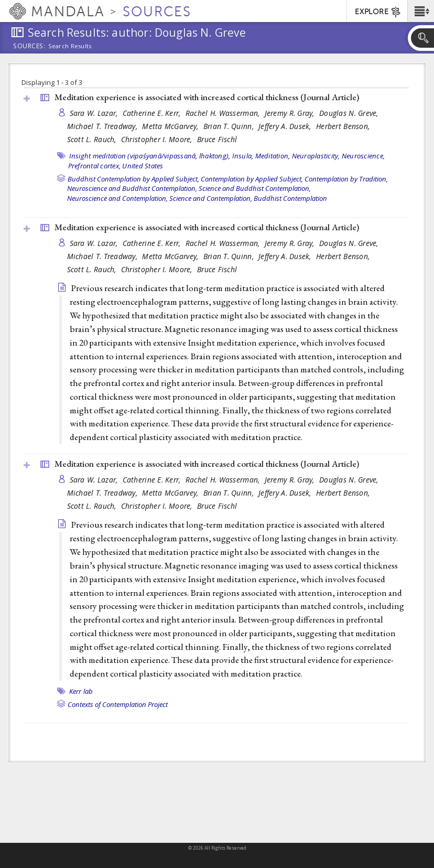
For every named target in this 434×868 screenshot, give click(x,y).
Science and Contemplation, (211, 198)
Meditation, (273, 156)
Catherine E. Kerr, (153, 113)
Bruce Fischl (217, 139)
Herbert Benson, (344, 126)
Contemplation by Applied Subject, (252, 179)
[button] (421, 11)
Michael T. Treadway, (104, 126)
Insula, (243, 156)
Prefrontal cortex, (95, 166)
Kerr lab (81, 691)
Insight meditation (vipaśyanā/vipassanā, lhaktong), (150, 156)
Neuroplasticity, (316, 156)
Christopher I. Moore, (158, 139)
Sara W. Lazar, (95, 113)
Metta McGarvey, (171, 126)
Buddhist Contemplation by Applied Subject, (133, 179)
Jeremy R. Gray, (291, 113)
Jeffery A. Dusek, (286, 126)
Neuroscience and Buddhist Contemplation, (132, 188)
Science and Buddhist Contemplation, (255, 188)
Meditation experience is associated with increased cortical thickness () (207, 97)
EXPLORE (378, 12)
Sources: (29, 47)
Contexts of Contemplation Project (118, 704)
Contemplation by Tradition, (346, 179)
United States (143, 166)
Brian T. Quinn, (230, 126)
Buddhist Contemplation (290, 198)
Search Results (70, 46)
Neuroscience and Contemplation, (117, 198)
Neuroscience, (363, 156)
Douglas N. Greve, (350, 113)
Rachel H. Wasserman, (224, 113)
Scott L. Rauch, (93, 139)
